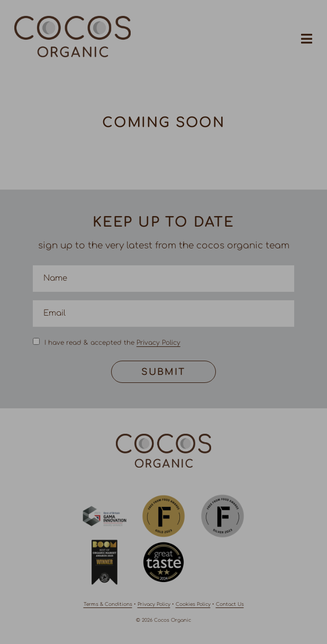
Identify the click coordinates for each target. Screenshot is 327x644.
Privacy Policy (158, 343)
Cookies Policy (193, 604)
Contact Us (230, 604)
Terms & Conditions (108, 604)
